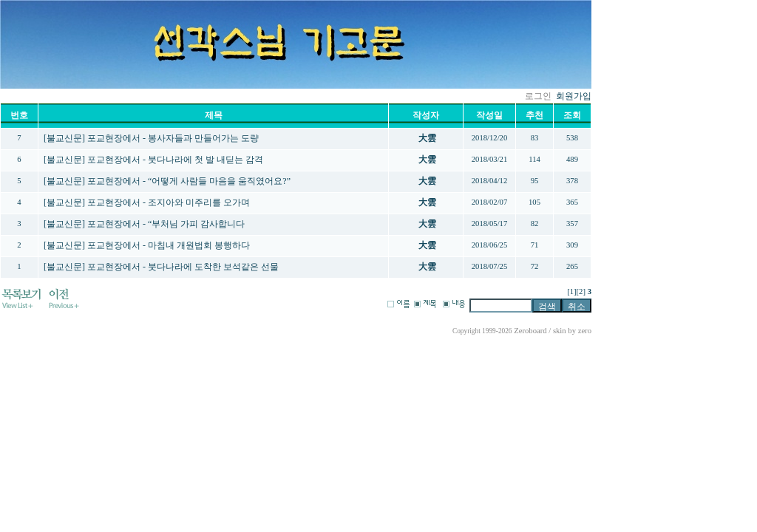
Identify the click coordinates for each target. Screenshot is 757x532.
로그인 (538, 96)
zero (585, 331)
